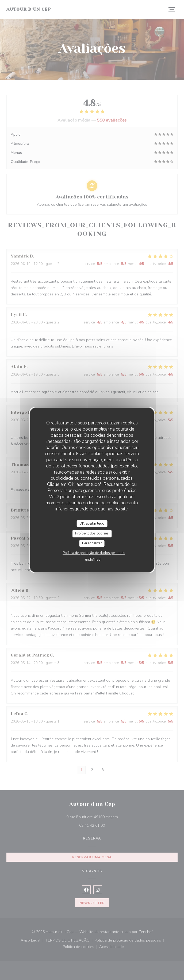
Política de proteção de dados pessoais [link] (94, 553)
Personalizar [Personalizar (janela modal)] (92, 543)
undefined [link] (93, 560)
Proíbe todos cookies (92, 533)
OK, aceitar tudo (92, 524)
